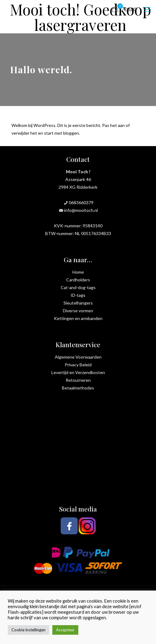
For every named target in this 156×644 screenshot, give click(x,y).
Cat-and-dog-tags (78, 287)
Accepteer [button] (65, 630)
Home (78, 272)
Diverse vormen (78, 311)
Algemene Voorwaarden (78, 357)
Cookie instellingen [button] (28, 630)
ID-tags (78, 295)
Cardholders (78, 280)
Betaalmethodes (78, 388)
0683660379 (81, 202)
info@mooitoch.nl (81, 210)
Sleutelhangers (78, 303)
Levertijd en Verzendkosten (78, 372)
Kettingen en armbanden (78, 318)
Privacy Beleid (78, 365)
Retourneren (78, 380)
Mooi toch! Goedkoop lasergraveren (80, 9)
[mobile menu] (148, 9)
